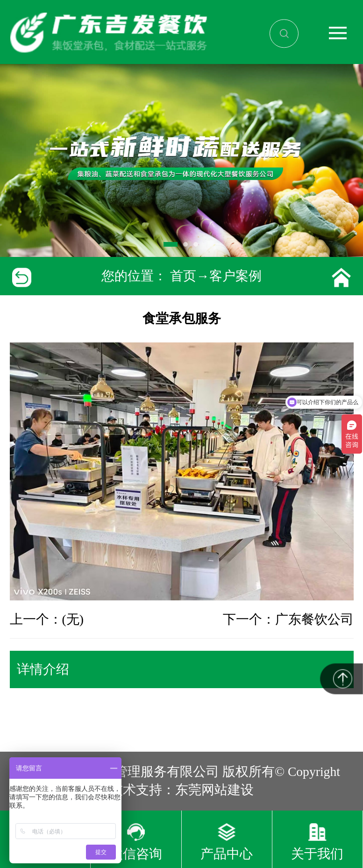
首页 (183, 276)
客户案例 (235, 276)
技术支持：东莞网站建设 (182, 790)
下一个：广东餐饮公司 (288, 619)
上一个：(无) (47, 619)
